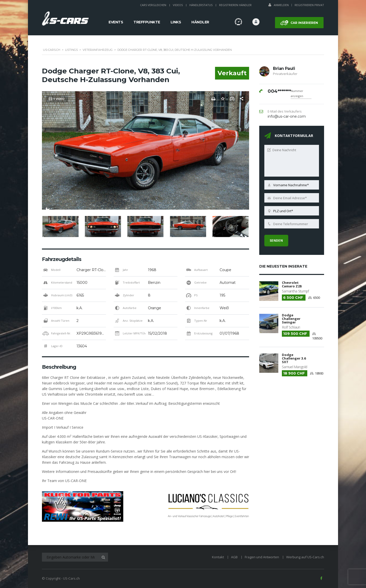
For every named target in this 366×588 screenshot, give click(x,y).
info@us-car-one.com (287, 116)
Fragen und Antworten (262, 557)
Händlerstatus (201, 5)
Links (176, 22)
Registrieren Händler (235, 5)
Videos (178, 5)
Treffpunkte (147, 22)
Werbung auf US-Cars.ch (305, 557)
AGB (234, 557)
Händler (200, 22)
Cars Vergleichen (153, 5)
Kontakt (218, 557)
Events (116, 22)
